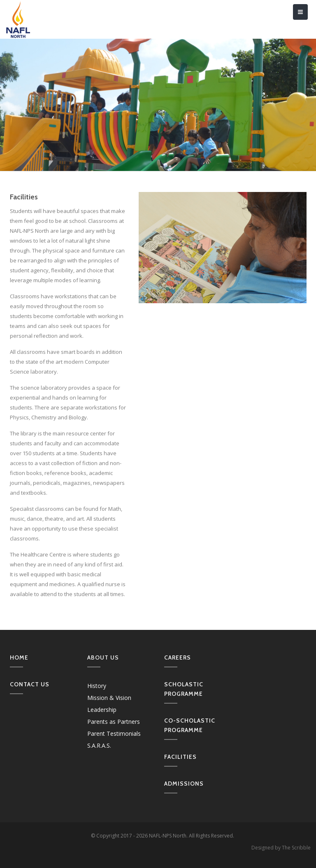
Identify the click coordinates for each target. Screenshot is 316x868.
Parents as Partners (114, 722)
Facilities (180, 757)
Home (19, 657)
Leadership (102, 710)
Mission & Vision (109, 698)
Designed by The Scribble (281, 848)
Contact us (30, 684)
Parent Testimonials (114, 733)
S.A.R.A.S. (99, 745)
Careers (178, 657)
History (97, 686)
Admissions (184, 784)
